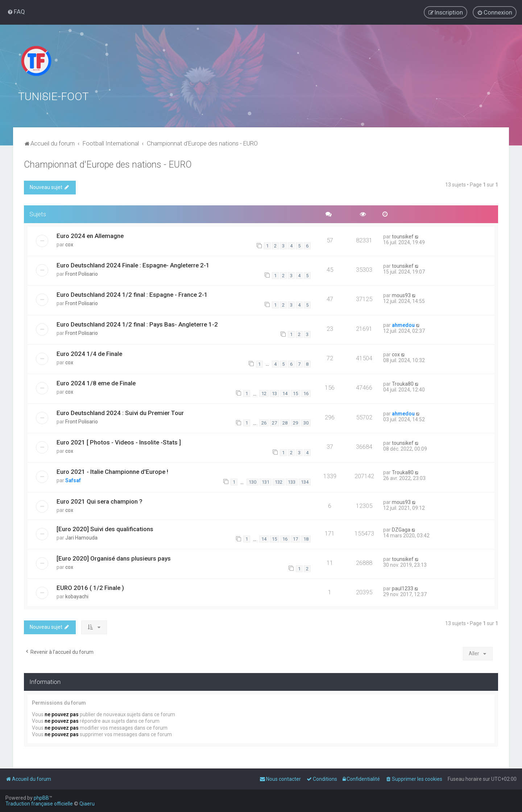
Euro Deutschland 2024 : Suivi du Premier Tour (120, 412)
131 (266, 481)
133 (292, 481)
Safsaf (73, 479)
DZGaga (401, 529)
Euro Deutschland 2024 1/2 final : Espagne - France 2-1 (132, 294)
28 (285, 422)
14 (285, 392)
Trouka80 (403, 383)
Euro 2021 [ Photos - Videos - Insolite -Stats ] (119, 441)
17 (295, 538)
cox (69, 243)
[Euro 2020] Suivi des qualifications (105, 528)
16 (306, 392)
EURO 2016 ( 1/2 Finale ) (90, 587)
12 (264, 392)
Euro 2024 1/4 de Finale (89, 353)
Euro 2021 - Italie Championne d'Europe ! (112, 471)
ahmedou (403, 324)
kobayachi (77, 595)
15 (295, 392)
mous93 (401, 294)
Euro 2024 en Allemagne (90, 235)
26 (264, 422)
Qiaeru (87, 804)
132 (279, 481)
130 (252, 481)
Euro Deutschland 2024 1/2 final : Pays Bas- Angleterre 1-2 (137, 323)
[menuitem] (16, 12)
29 (295, 422)
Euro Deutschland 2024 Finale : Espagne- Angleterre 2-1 (133, 264)
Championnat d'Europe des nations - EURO (108, 163)
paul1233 (403, 587)
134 (305, 481)
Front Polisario (82, 273)
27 (274, 422)
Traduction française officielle (39, 804)
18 (306, 538)
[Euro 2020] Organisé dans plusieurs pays (114, 557)
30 (306, 422)
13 (274, 392)
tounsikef (403, 235)
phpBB (41, 798)
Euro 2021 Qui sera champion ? (100, 500)
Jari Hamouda (81, 537)
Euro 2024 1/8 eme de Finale (96, 382)
